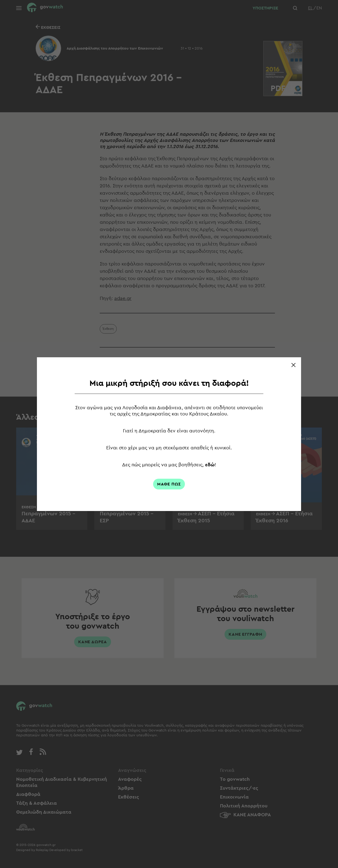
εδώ (210, 465)
